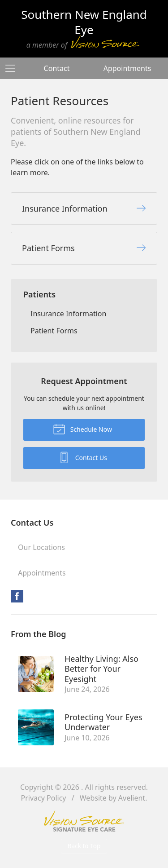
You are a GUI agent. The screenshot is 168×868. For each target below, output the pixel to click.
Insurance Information (68, 314)
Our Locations (41, 547)
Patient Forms (54, 331)
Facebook (17, 596)
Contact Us (82, 457)
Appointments (127, 68)
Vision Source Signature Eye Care (84, 821)
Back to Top (84, 846)
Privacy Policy (44, 798)
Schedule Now (82, 429)
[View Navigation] (13, 68)
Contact (57, 68)
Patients (39, 294)
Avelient (132, 798)
